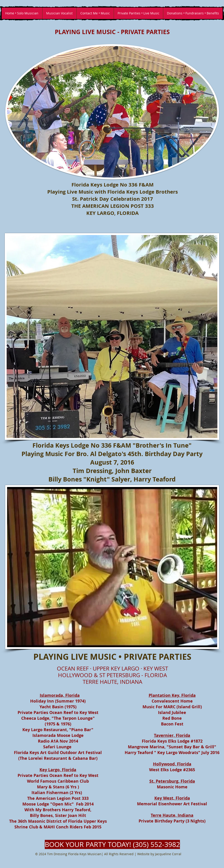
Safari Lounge (57, 747)
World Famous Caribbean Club (58, 781)
